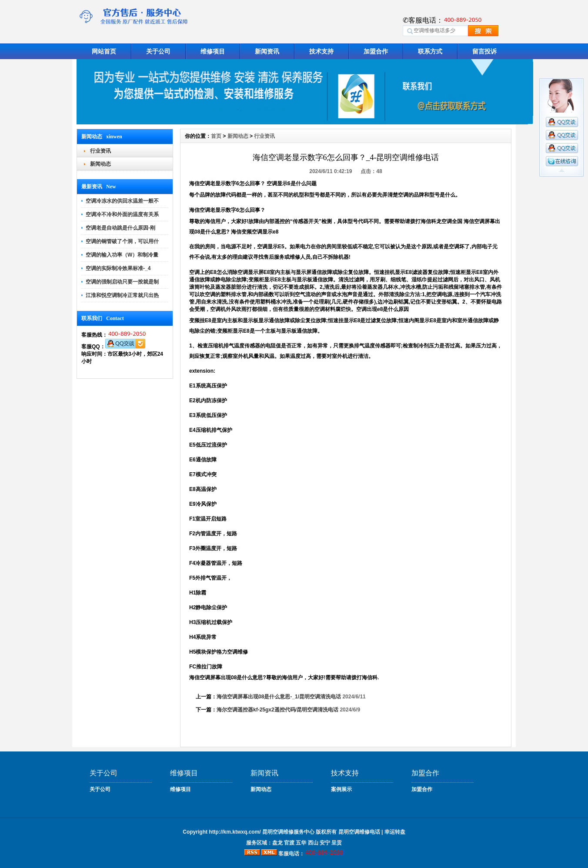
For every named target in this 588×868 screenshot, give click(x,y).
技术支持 (321, 51)
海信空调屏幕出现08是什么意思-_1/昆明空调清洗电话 (279, 697)
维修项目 (213, 51)
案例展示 (341, 789)
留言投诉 (484, 51)
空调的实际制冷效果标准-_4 (118, 268)
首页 (216, 136)
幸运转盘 (395, 832)
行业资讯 (100, 151)
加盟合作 (376, 51)
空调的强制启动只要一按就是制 (122, 282)
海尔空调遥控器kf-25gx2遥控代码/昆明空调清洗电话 (277, 710)
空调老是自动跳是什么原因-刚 (120, 228)
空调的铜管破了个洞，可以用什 (122, 241)
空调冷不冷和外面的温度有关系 (122, 214)
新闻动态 (100, 164)
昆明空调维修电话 (359, 832)
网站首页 (104, 51)
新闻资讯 (267, 51)
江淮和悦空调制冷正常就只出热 (122, 295)
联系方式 (430, 51)
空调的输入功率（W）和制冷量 (122, 255)
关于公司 (158, 51)
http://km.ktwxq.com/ (235, 832)
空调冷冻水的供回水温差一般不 (122, 201)
